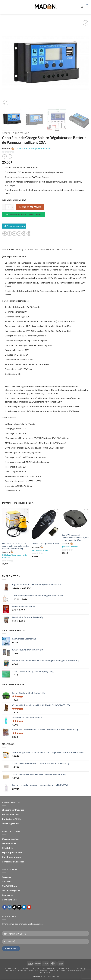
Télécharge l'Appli (11, 823)
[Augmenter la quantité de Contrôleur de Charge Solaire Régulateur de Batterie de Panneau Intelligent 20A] (12, 207)
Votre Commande (11, 814)
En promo (82, 968)
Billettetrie (7, 848)
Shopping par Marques (13, 810)
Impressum (7, 895)
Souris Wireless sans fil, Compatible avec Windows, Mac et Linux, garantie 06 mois (75, 537)
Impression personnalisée (74, 970)
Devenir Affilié (9, 843)
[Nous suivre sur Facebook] (5, 907)
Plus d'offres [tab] (31, 250)
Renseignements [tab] (64, 250)
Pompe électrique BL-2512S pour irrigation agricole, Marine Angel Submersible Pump (15, 546)
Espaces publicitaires (12, 852)
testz (73, 968)
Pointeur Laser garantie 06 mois (45, 544)
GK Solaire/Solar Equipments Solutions (33, 148)
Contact (26, 968)
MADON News (9, 886)
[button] (4, 7)
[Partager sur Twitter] (14, 233)
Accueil (6, 133)
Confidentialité (9, 900)
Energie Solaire (21, 133)
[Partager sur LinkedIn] (29, 233)
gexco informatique (40, 550)
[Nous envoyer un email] (19, 907)
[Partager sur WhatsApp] (5, 233)
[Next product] (4, 156)
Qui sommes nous (12, 968)
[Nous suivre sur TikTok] (14, 907)
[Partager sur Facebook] (9, 233)
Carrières (7, 881)
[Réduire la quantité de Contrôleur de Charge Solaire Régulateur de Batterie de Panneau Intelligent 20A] (4, 207)
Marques (51, 968)
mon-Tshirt (46, 972)
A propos (6, 877)
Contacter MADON (12, 819)
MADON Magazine (11, 890)
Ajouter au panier (30, 207)
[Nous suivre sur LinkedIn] (24, 907)
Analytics (34, 970)
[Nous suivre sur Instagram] (9, 907)
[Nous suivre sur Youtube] (29, 907)
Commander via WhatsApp (25, 214)
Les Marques (63, 968)
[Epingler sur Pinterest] (24, 233)
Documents (11, 970)
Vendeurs (22, 970)
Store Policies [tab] (47, 250)
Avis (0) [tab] (19, 250)
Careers (41, 968)
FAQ (34, 968)
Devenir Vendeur (11, 839)
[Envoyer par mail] (19, 233)
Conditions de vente (12, 857)
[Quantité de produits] (8, 207)
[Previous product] (10, 156)
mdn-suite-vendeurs (50, 970)
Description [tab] (8, 250)
